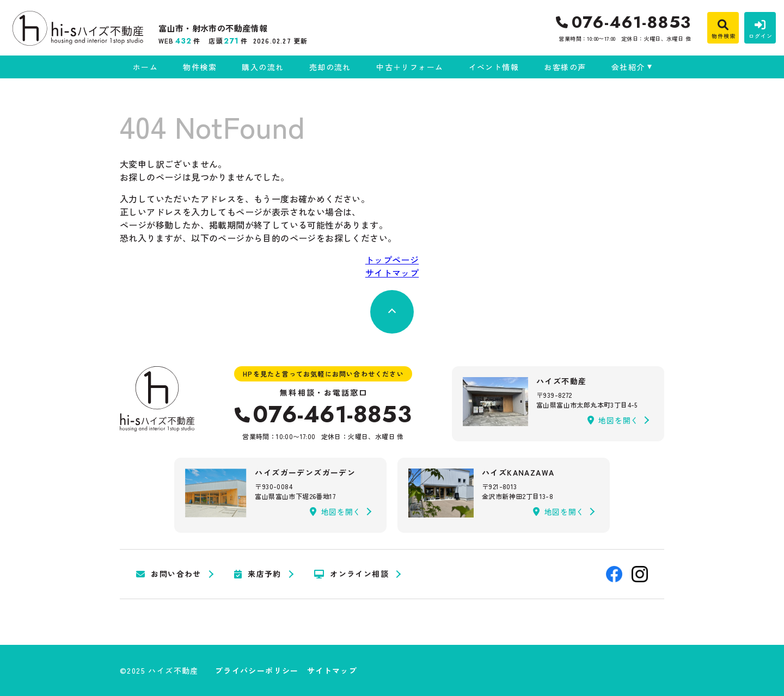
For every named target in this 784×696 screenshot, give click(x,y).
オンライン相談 (351, 574)
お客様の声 (565, 67)
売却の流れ (330, 67)
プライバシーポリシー (257, 670)
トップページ (392, 260)
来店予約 (258, 574)
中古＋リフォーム (410, 67)
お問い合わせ (169, 574)
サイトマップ (392, 273)
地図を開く (613, 420)
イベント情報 (494, 67)
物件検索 (200, 67)
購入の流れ (263, 67)
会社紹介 (628, 67)
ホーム (145, 67)
